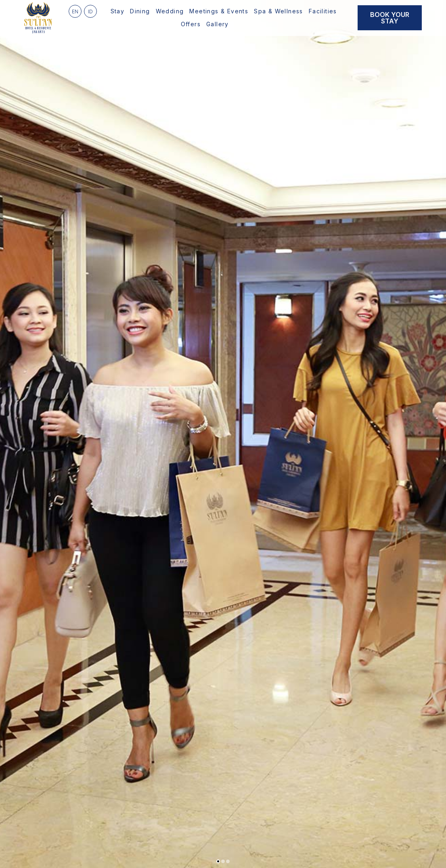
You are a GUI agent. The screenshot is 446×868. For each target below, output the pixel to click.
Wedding (170, 11)
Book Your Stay (390, 18)
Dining (140, 11)
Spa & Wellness (278, 11)
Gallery (218, 24)
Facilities (323, 11)
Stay (118, 11)
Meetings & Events (219, 11)
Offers (191, 24)
